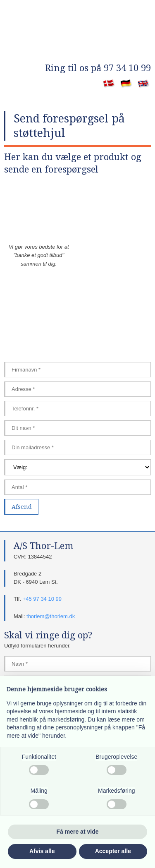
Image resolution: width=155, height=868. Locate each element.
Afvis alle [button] (42, 851)
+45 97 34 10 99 (42, 599)
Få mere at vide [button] (78, 832)
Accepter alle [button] (113, 851)
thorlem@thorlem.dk (51, 616)
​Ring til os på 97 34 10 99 (98, 68)
